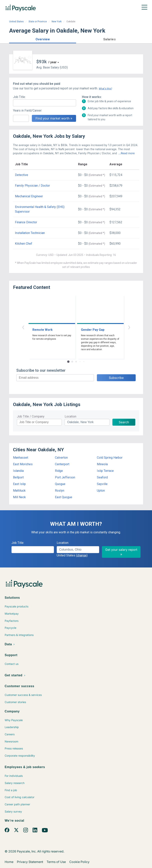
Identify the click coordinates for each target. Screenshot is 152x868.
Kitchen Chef (24, 244)
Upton (101, 491)
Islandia (18, 471)
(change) (82, 555)
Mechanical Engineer (29, 196)
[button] (43, 39)
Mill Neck (19, 497)
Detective (22, 175)
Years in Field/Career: (28, 110)
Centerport (62, 464)
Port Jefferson (65, 477)
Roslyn (60, 491)
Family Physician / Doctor (32, 186)
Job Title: (19, 97)
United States (16, 22)
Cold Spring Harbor (110, 458)
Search (124, 422)
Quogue (60, 484)
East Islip (19, 484)
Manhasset (21, 458)
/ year (53, 62)
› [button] (129, 327)
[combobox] (78, 550)
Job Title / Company (31, 416)
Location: (63, 543)
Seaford (102, 477)
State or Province (38, 22)
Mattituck (19, 491)
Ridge (59, 471)
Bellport (18, 477)
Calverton (61, 458)
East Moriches (23, 464)
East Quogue (64, 497)
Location (70, 416)
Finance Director (26, 222)
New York (57, 22)
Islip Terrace (105, 471)
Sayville (102, 484)
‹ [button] (23, 327)
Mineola (102, 464)
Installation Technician (30, 233)
